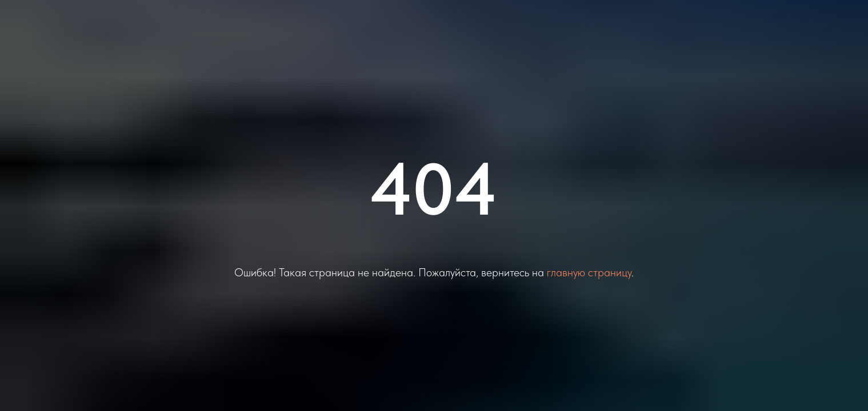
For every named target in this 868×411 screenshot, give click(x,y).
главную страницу (589, 272)
